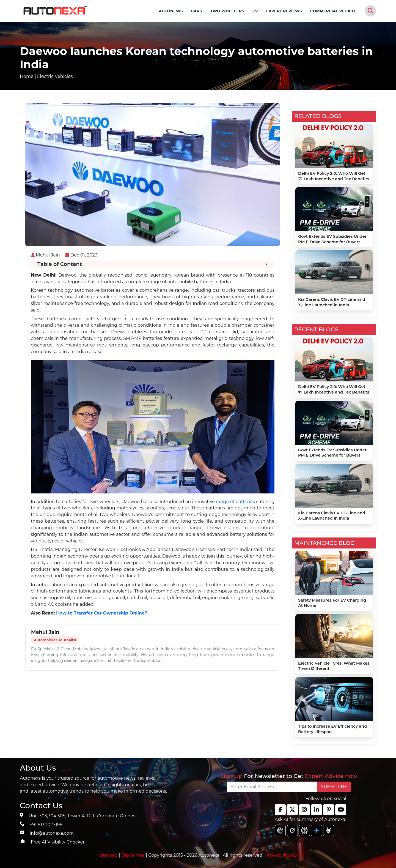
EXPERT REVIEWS (284, 11)
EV (255, 11)
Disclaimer (133, 855)
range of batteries (235, 502)
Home (27, 76)
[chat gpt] (280, 831)
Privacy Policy (282, 855)
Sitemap (109, 855)
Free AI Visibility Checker (58, 842)
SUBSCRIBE (334, 787)
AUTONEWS (171, 11)
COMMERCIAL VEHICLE (333, 11)
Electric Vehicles (55, 76)
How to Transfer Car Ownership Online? (102, 613)
